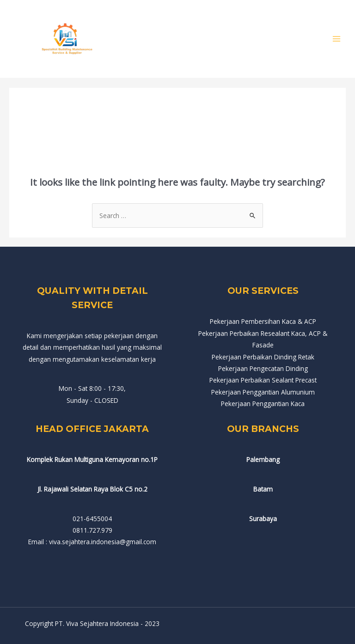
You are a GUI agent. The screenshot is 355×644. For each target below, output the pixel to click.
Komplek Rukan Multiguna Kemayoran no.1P (92, 459)
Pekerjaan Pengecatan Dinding (263, 368)
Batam (263, 489)
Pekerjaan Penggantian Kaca (263, 404)
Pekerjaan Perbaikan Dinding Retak (263, 357)
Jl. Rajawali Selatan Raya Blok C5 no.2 (92, 489)
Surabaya (263, 519)
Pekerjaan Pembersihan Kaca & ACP (263, 321)
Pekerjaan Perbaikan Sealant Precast (263, 380)
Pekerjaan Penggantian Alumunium (263, 392)
